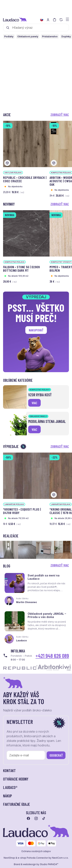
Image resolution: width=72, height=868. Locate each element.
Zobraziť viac (60, 114)
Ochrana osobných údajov (36, 851)
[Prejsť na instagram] (36, 818)
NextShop (9, 858)
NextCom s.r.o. (60, 858)
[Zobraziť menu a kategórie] (67, 19)
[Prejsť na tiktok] (44, 818)
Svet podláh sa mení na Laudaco (44, 577)
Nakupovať (36, 330)
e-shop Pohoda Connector (33, 858)
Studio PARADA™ (49, 864)
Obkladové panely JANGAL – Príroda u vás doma (47, 615)
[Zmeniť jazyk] (42, 20)
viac (34, 403)
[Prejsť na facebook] (28, 818)
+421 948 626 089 (52, 656)
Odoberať (56, 755)
